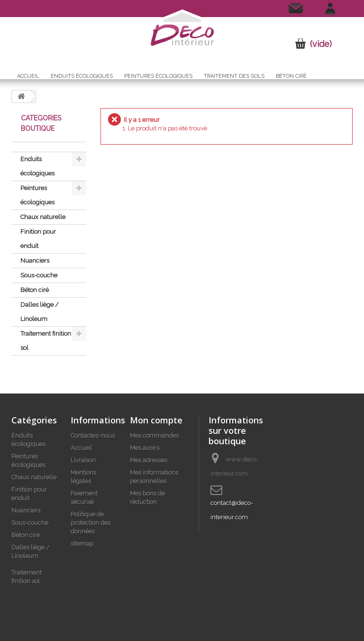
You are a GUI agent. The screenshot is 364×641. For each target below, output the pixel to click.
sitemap (82, 544)
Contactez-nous (290, 11)
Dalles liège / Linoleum (40, 312)
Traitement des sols (234, 76)
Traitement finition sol (46, 341)
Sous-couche (39, 275)
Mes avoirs (145, 448)
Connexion (335, 7)
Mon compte (156, 420)
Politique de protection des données (91, 523)
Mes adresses (149, 460)
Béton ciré (291, 76)
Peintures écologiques (158, 76)
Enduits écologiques (82, 76)
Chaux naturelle (43, 217)
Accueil (28, 76)
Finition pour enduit (38, 239)
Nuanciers (35, 261)
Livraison (83, 460)
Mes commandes (154, 435)
